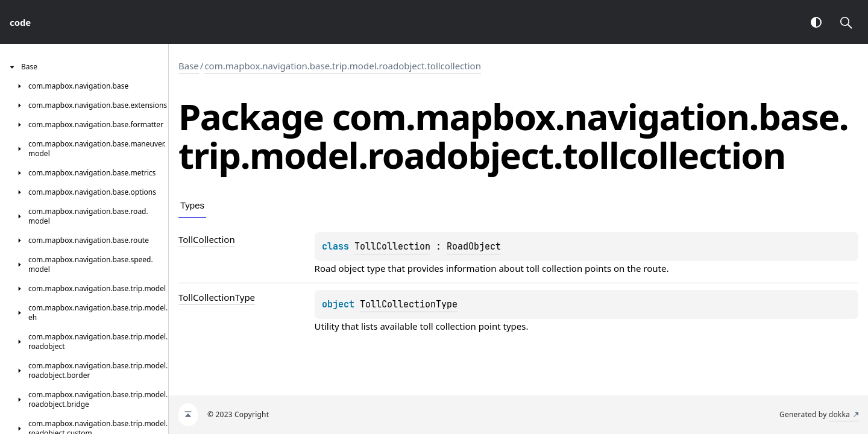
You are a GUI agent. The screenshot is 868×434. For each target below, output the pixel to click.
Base (189, 66)
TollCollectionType (409, 304)
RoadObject (474, 247)
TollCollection (392, 247)
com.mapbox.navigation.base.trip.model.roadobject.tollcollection (343, 66)
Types (192, 205)
